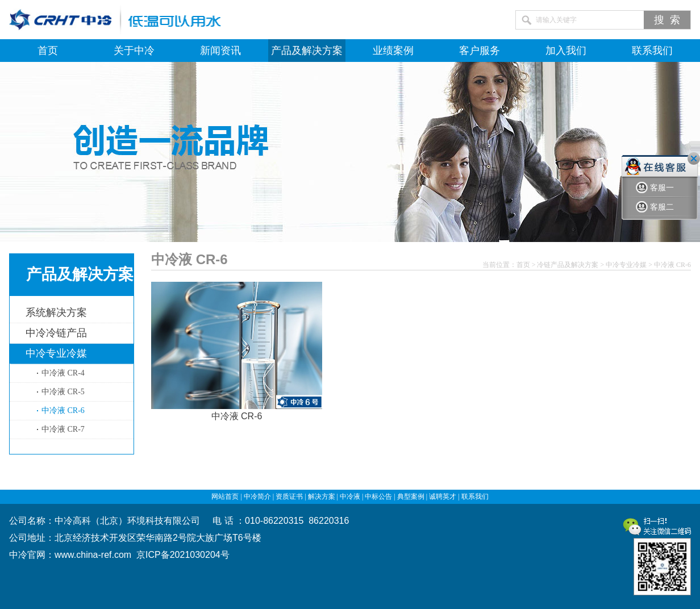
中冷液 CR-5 (63, 392)
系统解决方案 (56, 312)
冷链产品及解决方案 (568, 265)
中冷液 (350, 497)
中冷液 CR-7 (63, 429)
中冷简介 (257, 497)
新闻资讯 (220, 51)
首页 (48, 51)
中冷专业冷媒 (56, 353)
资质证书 (289, 497)
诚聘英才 (443, 497)
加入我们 (566, 51)
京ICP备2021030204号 (183, 555)
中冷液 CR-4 (63, 373)
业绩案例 (393, 51)
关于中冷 (134, 51)
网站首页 (225, 497)
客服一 (655, 188)
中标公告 (378, 497)
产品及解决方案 (307, 51)
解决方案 (322, 497)
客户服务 (480, 51)
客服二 (655, 207)
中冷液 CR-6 (63, 410)
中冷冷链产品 (56, 333)
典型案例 (411, 497)
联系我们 (652, 51)
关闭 (694, 158)
